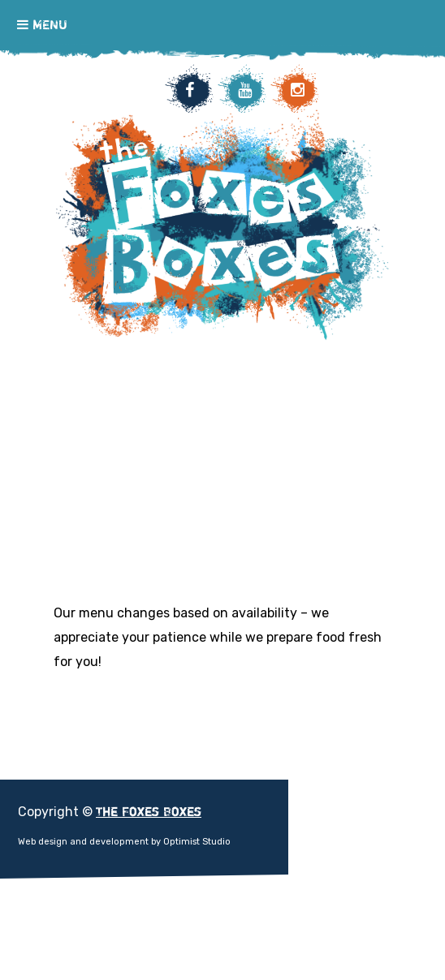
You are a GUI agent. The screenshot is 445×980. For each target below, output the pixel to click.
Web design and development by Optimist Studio (124, 842)
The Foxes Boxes (222, 328)
